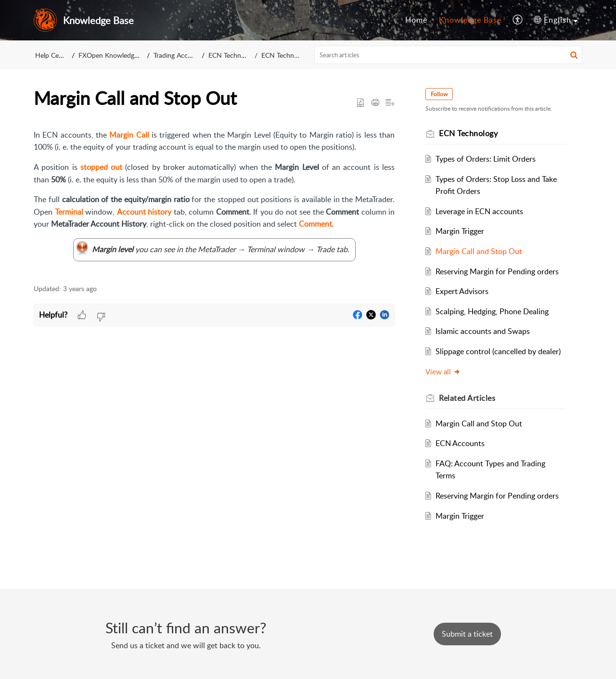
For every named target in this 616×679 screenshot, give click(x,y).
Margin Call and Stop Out (479, 251)
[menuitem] (416, 20)
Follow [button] (439, 94)
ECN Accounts (460, 443)
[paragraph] (214, 201)
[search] (449, 55)
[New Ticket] (467, 634)
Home (416, 20)
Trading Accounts (179, 55)
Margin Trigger (460, 231)
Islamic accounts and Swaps (483, 331)
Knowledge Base (470, 20)
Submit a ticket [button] (467, 634)
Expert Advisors (462, 291)
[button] (518, 20)
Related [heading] (467, 398)
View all (443, 372)
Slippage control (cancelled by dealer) (498, 351)
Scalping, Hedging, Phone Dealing (492, 311)
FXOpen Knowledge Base (116, 55)
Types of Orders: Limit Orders (486, 159)
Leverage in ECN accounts (479, 211)
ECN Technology (233, 55)
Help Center (53, 55)
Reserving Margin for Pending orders (497, 271)
